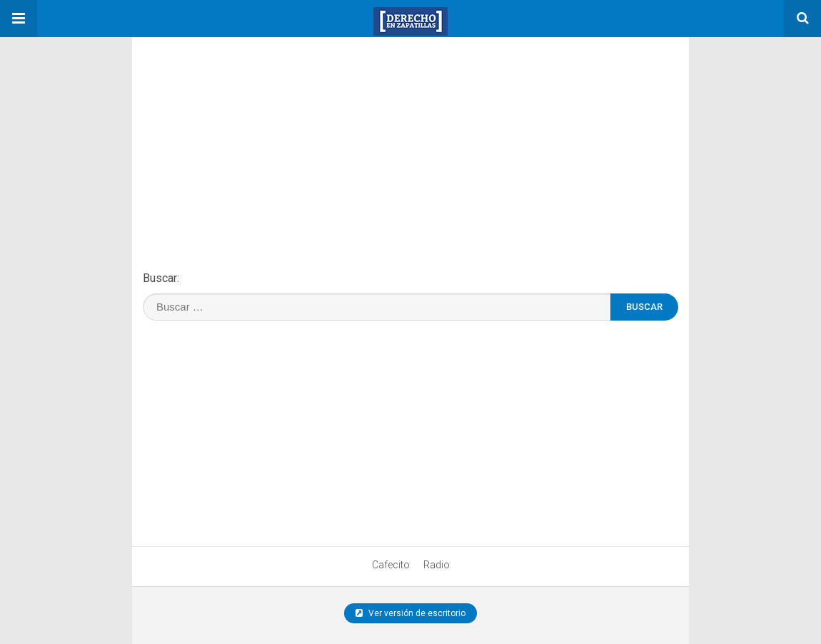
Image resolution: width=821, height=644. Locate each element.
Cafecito (391, 565)
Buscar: (161, 278)
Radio (437, 565)
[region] (239, 126)
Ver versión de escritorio (410, 613)
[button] (19, 19)
